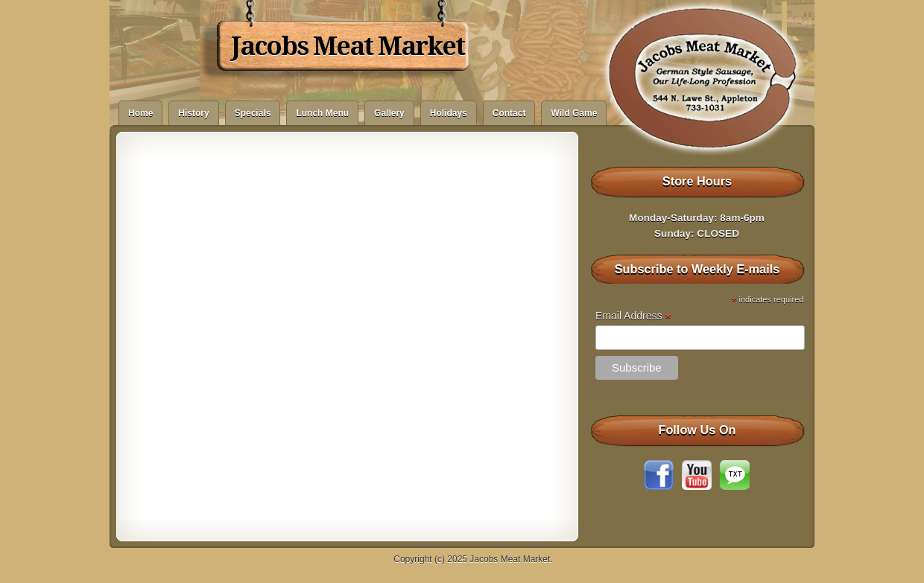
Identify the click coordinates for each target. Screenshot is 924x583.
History (193, 113)
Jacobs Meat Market (348, 46)
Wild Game (574, 113)
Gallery (389, 113)
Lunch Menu (322, 113)
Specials (253, 113)
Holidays (449, 113)
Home (140, 113)
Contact (509, 113)
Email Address (633, 316)
